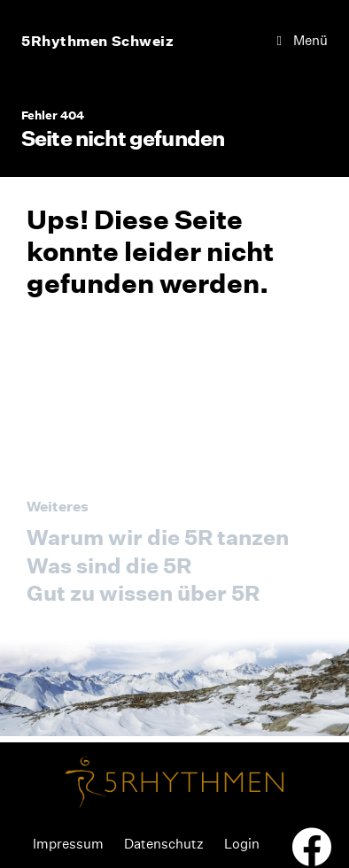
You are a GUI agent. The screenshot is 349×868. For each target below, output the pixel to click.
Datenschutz (164, 844)
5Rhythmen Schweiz (98, 41)
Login (242, 844)
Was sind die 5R (109, 565)
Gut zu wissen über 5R (143, 593)
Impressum (68, 844)
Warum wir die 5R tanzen (158, 537)
